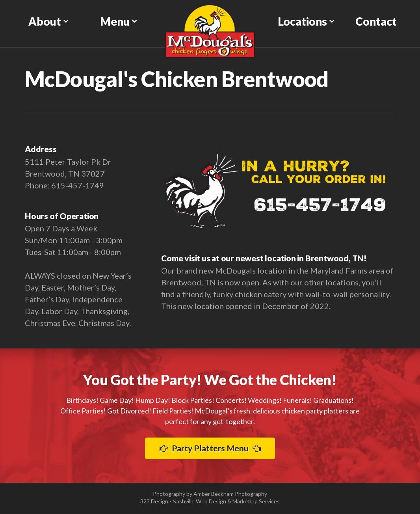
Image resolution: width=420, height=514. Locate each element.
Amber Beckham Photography (230, 494)
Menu (115, 21)
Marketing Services (256, 502)
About (45, 21)
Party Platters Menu (210, 448)
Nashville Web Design (199, 502)
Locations (302, 21)
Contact (376, 21)
